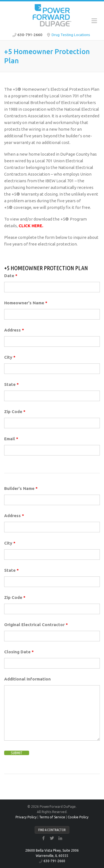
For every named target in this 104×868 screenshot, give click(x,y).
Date (11, 276)
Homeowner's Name (26, 303)
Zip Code (15, 412)
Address (14, 330)
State (12, 384)
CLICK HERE (30, 226)
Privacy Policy (26, 817)
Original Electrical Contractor (36, 625)
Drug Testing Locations (71, 35)
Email (11, 439)
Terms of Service (52, 817)
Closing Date (19, 652)
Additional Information (27, 679)
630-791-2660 (30, 35)
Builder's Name (21, 488)
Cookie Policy (78, 817)
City (10, 357)
